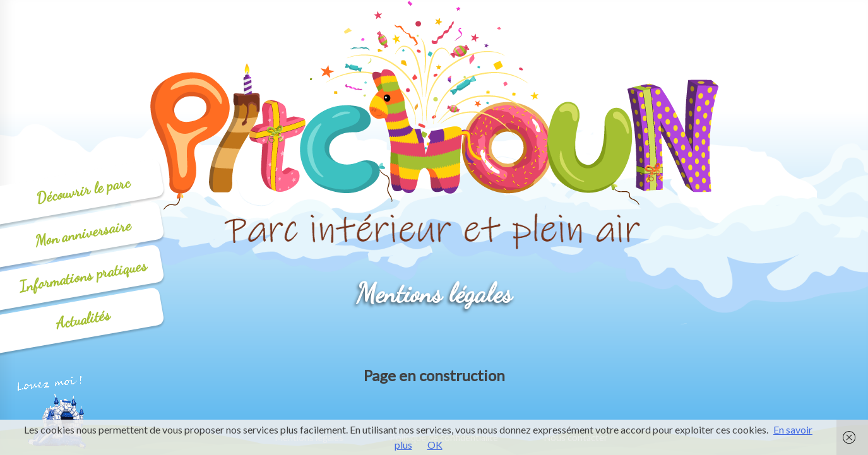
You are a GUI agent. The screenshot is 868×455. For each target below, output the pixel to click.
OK (435, 445)
